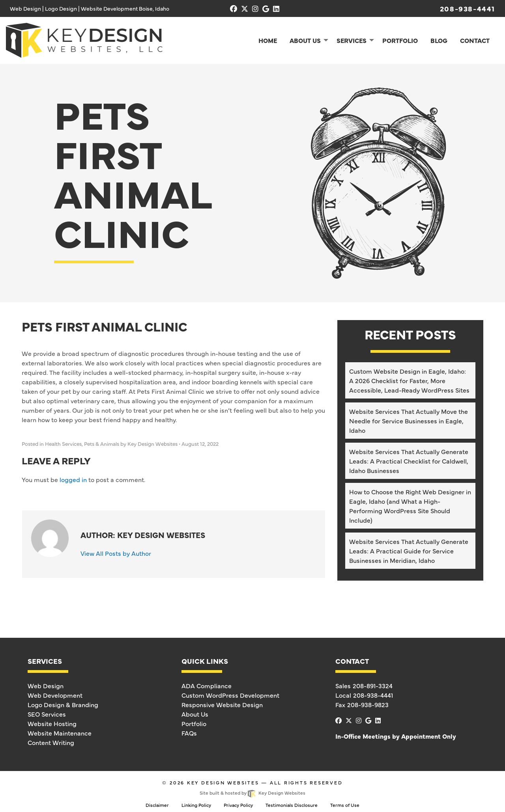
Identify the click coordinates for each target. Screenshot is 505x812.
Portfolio (194, 723)
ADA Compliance (207, 685)
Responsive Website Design (222, 704)
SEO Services (47, 714)
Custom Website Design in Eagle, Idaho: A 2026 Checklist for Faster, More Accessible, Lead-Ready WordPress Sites (409, 380)
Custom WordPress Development (230, 695)
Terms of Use (345, 805)
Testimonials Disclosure (292, 805)
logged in (73, 479)
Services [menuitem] (352, 40)
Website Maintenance (60, 733)
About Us (195, 714)
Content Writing (51, 742)
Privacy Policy (238, 805)
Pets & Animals (102, 444)
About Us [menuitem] (305, 40)
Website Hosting (52, 723)
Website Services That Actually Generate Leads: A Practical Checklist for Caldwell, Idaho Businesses (409, 461)
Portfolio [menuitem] (400, 40)
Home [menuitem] (268, 40)
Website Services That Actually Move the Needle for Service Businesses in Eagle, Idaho (409, 421)
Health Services (63, 444)
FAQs (189, 733)
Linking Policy (196, 805)
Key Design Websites (223, 782)
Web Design (46, 685)
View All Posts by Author (116, 553)
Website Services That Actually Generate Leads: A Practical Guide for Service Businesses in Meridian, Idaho (409, 551)
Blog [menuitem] (439, 40)
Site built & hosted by (252, 793)
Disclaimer (157, 805)
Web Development (55, 695)
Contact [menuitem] (475, 40)
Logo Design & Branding (63, 704)
